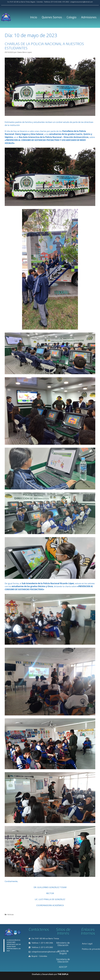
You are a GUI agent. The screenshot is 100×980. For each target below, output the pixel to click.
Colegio (72, 17)
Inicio (34, 17)
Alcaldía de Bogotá (63, 952)
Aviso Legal (87, 944)
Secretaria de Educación (63, 960)
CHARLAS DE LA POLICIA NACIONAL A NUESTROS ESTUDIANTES (44, 46)
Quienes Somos (52, 17)
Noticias (11, 914)
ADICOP (63, 967)
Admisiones (89, 17)
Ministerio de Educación (63, 944)
